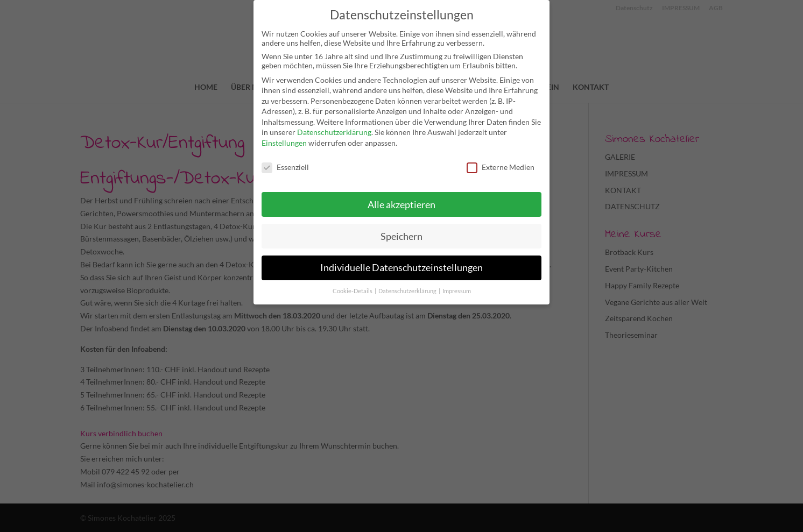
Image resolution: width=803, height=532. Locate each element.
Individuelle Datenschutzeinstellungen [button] (401, 268)
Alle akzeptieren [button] (401, 205)
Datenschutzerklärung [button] (408, 291)
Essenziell (285, 167)
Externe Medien (501, 167)
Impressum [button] (457, 291)
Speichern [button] (401, 236)
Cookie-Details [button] (353, 291)
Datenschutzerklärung (334, 132)
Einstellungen (284, 143)
